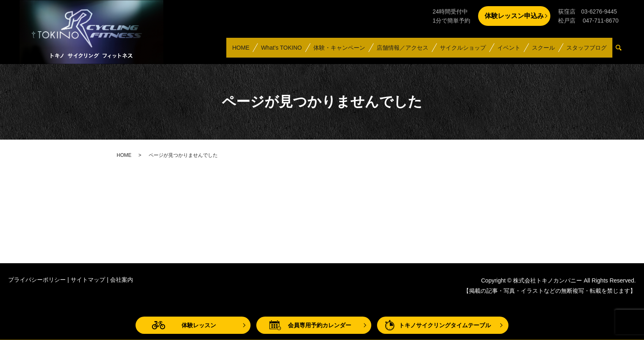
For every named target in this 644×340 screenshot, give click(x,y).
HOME (240, 51)
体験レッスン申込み (514, 16)
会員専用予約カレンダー (320, 325)
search (622, 51)
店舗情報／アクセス (402, 51)
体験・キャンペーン (339, 51)
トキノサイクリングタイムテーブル (445, 325)
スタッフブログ (586, 51)
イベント (508, 51)
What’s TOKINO (281, 51)
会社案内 (122, 280)
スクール (543, 51)
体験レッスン (199, 325)
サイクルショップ (462, 51)
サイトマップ (88, 280)
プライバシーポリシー (37, 280)
